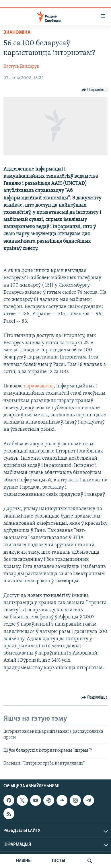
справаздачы (39, 386)
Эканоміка (17, 33)
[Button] (95, 90)
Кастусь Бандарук (21, 66)
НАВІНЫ (24, 861)
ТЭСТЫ (58, 861)
